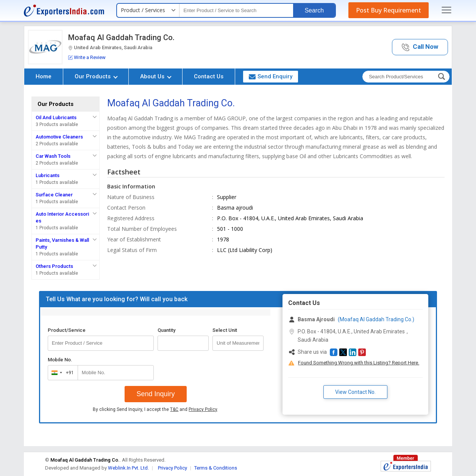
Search (314, 10)
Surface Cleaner (54, 195)
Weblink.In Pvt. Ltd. (128, 468)
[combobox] (61, 373)
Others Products (54, 266)
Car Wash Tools (53, 156)
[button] (420, 47)
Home (44, 76)
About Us (156, 76)
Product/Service (67, 330)
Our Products (96, 76)
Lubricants (48, 175)
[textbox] (236, 10)
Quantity (166, 330)
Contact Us (209, 76)
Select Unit (225, 330)
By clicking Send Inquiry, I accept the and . (155, 409)
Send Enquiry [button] (271, 76)
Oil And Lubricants (56, 117)
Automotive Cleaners (59, 137)
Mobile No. (60, 360)
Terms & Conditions (216, 468)
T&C (174, 409)
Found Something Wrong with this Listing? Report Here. (359, 363)
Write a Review (87, 57)
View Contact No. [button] (355, 392)
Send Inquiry (155, 394)
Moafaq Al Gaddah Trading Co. (121, 37)
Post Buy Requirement (389, 10)
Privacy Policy (203, 409)
